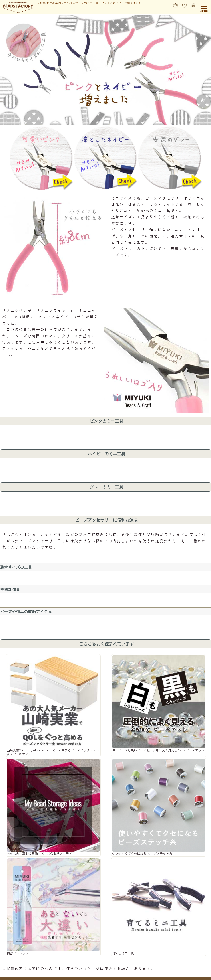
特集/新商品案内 (50, 3)
